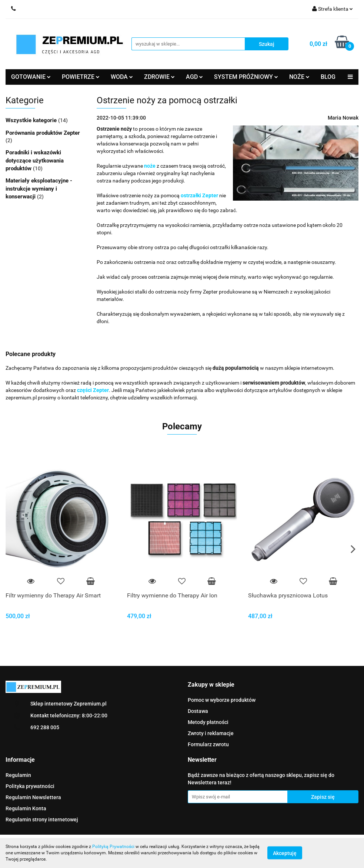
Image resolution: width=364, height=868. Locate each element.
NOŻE (299, 77)
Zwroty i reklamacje (211, 733)
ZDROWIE (159, 77)
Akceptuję (285, 853)
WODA (122, 77)
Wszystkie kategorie (32, 120)
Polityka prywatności (30, 786)
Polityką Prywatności (113, 847)
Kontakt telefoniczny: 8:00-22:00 (69, 715)
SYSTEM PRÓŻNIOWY (246, 77)
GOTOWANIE (31, 77)
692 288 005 (45, 727)
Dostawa (198, 711)
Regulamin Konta (26, 808)
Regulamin (18, 775)
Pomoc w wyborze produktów (222, 700)
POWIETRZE (81, 77)
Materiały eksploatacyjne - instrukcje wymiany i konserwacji (39, 189)
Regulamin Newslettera (33, 797)
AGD (194, 77)
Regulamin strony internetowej (42, 820)
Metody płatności (208, 722)
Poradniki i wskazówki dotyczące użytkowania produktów (35, 160)
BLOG (328, 77)
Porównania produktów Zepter (43, 133)
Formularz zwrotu (208, 744)
